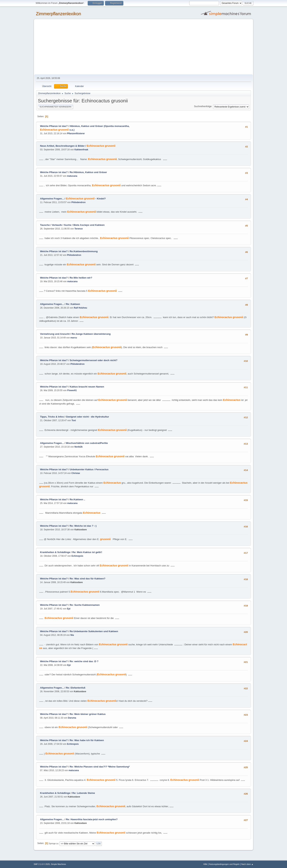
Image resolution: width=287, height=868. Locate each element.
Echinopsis (77, 556)
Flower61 (72, 390)
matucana (72, 176)
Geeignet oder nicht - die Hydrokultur (87, 417)
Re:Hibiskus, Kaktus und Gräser (88, 172)
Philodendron (78, 202)
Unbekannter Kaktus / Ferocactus (89, 469)
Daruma (72, 718)
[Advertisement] (143, 47)
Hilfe (205, 864)
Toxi (74, 420)
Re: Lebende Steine (84, 793)
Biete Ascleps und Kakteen (89, 225)
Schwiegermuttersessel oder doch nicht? (94, 360)
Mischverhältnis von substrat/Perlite (87, 443)
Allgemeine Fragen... (52, 199)
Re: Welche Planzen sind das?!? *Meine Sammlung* (100, 767)
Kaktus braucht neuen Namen (87, 387)
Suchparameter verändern (55, 107)
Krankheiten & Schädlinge (55, 552)
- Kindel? (86, 199)
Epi (69, 609)
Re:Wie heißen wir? (81, 278)
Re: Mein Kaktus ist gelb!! (87, 552)
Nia (72, 635)
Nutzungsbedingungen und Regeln (224, 864)
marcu (74, 338)
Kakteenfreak (81, 150)
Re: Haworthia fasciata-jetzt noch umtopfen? (92, 819)
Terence (79, 229)
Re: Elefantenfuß (76, 688)
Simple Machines (58, 864)
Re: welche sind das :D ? (84, 661)
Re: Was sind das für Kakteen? (88, 579)
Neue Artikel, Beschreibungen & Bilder (62, 146)
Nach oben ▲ (247, 864)
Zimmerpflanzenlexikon (58, 14)
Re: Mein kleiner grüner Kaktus (88, 714)
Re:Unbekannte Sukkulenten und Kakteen (94, 631)
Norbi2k (79, 447)
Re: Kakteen (73, 304)
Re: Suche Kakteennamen (85, 605)
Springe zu (54, 843)
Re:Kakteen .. (77, 499)
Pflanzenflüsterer (76, 133)
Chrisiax (76, 473)
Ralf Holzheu (80, 308)
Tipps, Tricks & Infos (52, 417)
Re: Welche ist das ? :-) (83, 526)
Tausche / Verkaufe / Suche (56, 225)
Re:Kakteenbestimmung (84, 251)
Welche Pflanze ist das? (54, 126)
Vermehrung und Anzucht (55, 334)
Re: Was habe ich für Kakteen (87, 740)
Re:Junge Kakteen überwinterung (91, 334)
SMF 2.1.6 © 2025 (42, 864)
